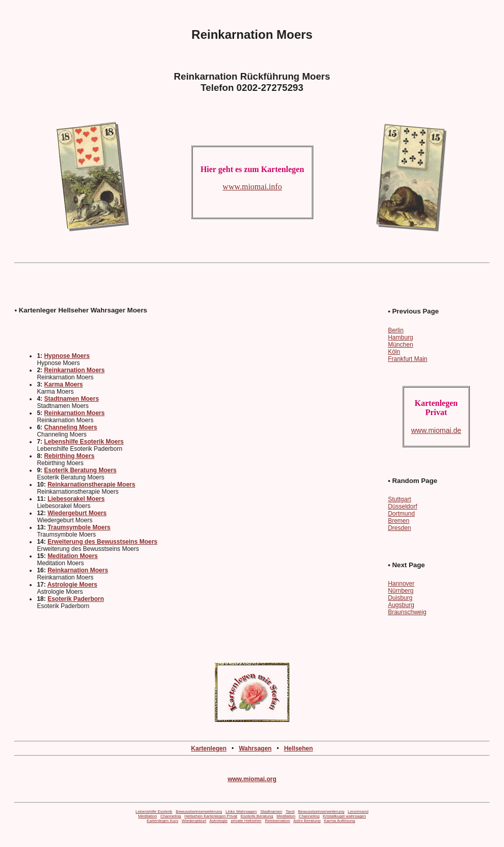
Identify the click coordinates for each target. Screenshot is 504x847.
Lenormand (358, 812)
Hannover (401, 584)
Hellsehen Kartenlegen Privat (211, 816)
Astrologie (218, 821)
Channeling (170, 816)
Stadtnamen (271, 812)
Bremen (398, 521)
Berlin (396, 330)
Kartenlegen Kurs (163, 821)
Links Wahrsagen (241, 812)
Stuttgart (399, 499)
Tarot (290, 812)
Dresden (399, 528)
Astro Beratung (307, 821)
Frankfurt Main (407, 359)
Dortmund (401, 514)
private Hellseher (246, 821)
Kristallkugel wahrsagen (345, 816)
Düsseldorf (402, 506)
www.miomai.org (252, 779)
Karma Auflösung (339, 821)
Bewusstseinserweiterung (199, 812)
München (400, 345)
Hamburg (400, 337)
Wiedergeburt (194, 821)
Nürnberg (400, 591)
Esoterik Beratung (257, 816)
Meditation (148, 816)
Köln (394, 352)
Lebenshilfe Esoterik (154, 812)
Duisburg (400, 598)
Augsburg (401, 605)
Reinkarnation (277, 821)
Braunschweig (407, 612)
